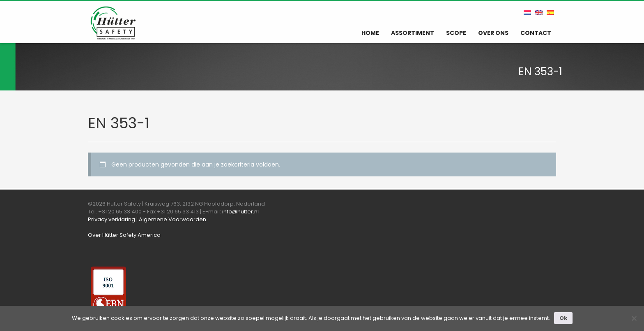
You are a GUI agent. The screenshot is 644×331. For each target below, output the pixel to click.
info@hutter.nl (240, 212)
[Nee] (634, 318)
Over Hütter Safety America (124, 235)
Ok (563, 318)
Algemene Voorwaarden (172, 219)
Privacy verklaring (112, 219)
